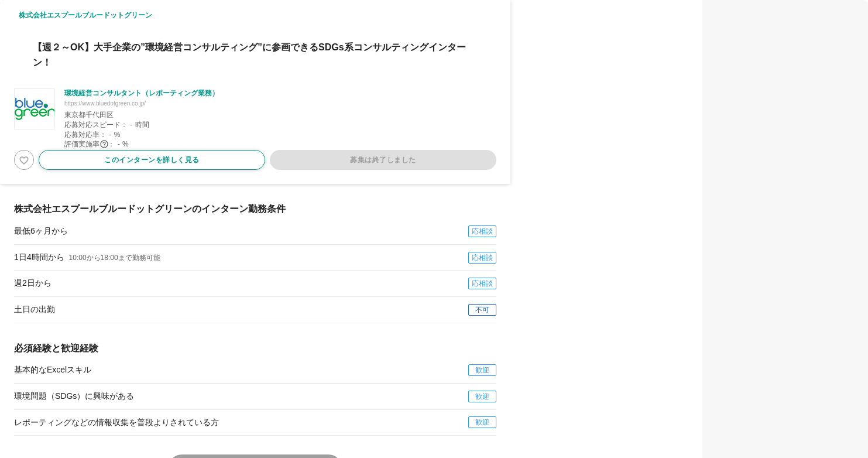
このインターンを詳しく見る (152, 160)
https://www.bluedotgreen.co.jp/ (105, 103)
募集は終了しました (383, 160)
